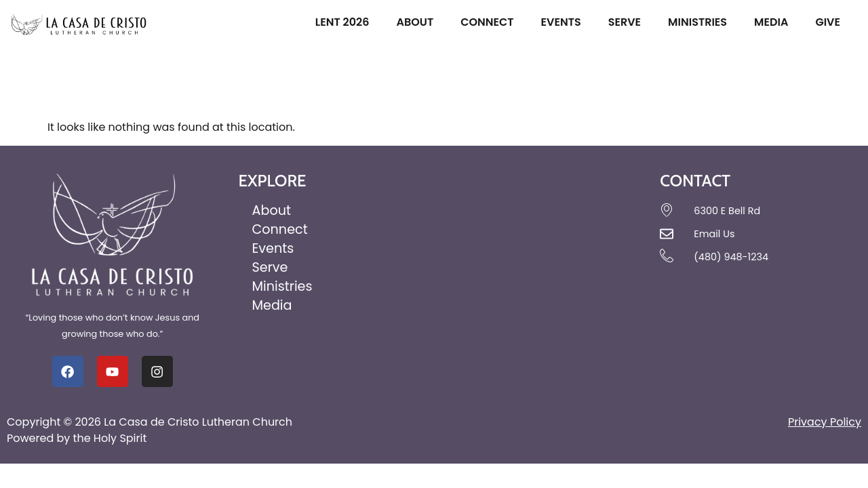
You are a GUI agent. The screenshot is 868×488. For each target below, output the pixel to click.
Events (565, 22)
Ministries (701, 22)
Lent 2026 (346, 22)
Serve (628, 22)
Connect (490, 22)
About (418, 22)
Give (831, 22)
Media (774, 22)
